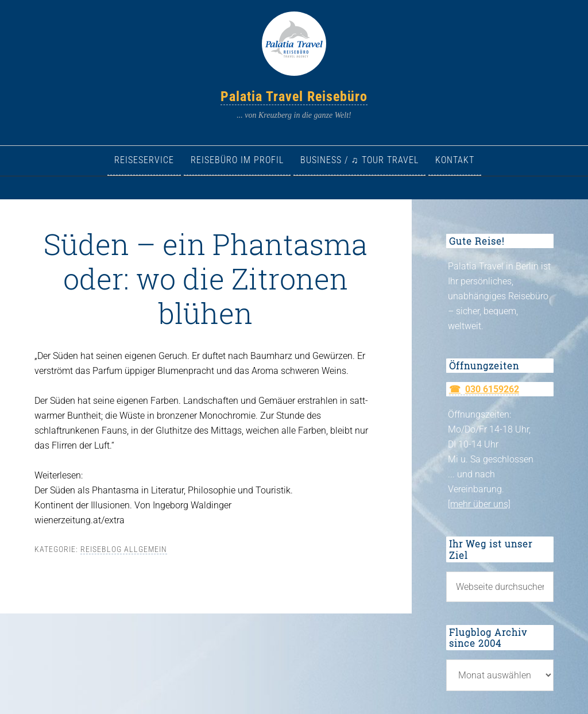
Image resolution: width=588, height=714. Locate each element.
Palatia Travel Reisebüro (294, 97)
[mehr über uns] (479, 504)
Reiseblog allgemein (124, 549)
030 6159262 (492, 389)
